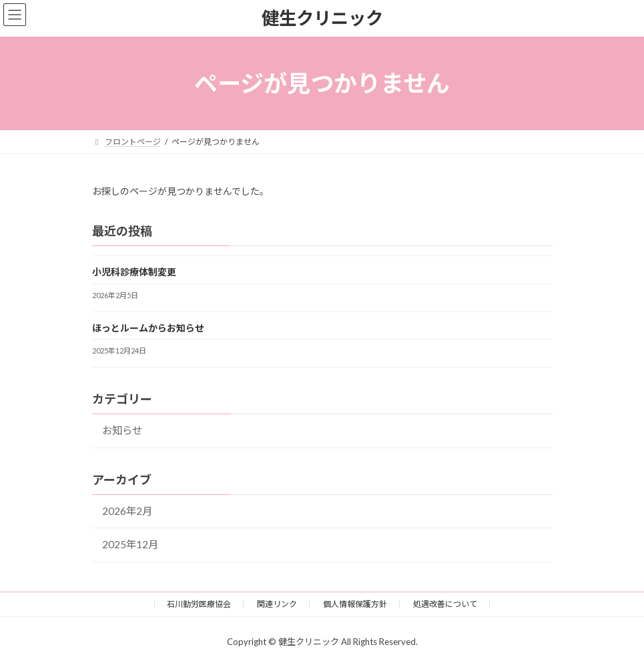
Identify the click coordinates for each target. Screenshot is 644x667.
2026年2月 (127, 511)
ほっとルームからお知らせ (148, 328)
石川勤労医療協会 (199, 604)
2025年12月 (130, 544)
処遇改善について (445, 604)
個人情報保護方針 (355, 604)
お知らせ (122, 430)
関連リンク (277, 604)
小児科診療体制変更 (134, 272)
